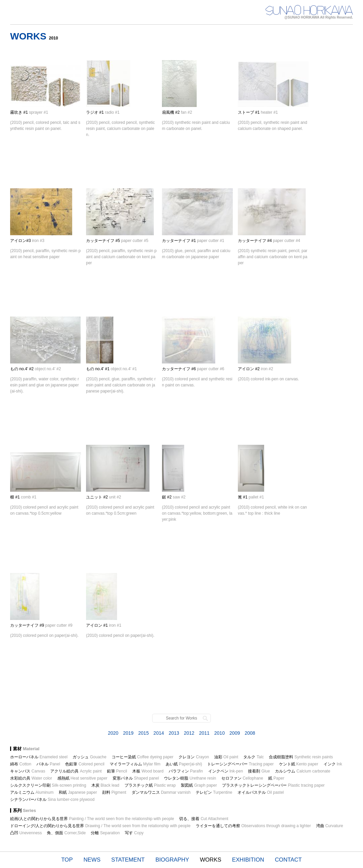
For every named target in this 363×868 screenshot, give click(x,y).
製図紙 (199, 785)
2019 (128, 733)
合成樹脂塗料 (301, 757)
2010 (219, 733)
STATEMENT (128, 860)
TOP (67, 860)
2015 (144, 733)
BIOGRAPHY (172, 860)
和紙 (78, 792)
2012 (189, 733)
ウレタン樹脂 (190, 778)
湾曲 (330, 826)
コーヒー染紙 (143, 757)
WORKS (210, 860)
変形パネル (136, 778)
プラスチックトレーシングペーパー (273, 785)
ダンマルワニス (161, 792)
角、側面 (66, 833)
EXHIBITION (248, 860)
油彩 (226, 757)
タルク (254, 757)
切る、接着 (204, 819)
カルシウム (302, 771)
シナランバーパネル (52, 799)
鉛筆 (117, 771)
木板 (148, 771)
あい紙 (184, 764)
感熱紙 (82, 778)
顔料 (114, 792)
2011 (204, 733)
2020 (113, 733)
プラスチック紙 (150, 785)
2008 (250, 733)
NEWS (92, 860)
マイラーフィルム (135, 764)
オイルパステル (261, 792)
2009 (235, 733)
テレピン (214, 792)
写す (134, 833)
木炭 (105, 785)
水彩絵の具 (31, 778)
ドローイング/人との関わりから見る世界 (100, 826)
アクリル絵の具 (76, 771)
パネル (48, 764)
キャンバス (28, 771)
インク (333, 764)
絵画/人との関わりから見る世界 (92, 819)
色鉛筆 (85, 764)
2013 (174, 733)
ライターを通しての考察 (253, 826)
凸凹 (26, 833)
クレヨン (194, 757)
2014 (159, 733)
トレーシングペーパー (240, 764)
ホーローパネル (39, 757)
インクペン (226, 771)
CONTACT (288, 860)
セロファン (242, 778)
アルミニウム (32, 792)
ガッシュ (89, 757)
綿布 (21, 764)
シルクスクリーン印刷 (48, 785)
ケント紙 (299, 764)
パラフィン (186, 771)
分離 (105, 833)
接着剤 (259, 771)
